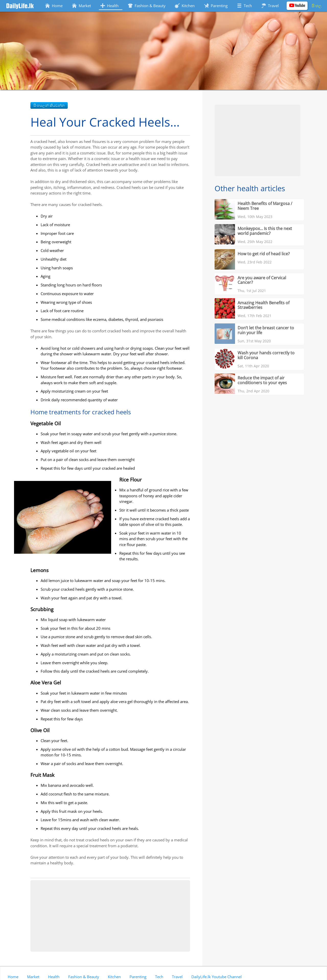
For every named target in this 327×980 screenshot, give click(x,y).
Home (13, 977)
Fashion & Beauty (84, 977)
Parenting (138, 977)
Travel (177, 977)
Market (33, 977)
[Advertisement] (110, 916)
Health (54, 977)
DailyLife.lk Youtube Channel (217, 977)
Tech (159, 977)
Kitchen (114, 977)
